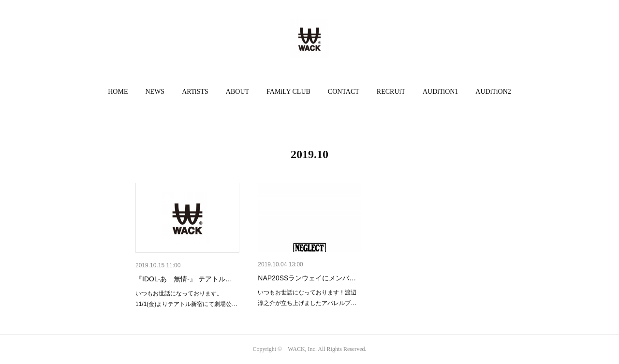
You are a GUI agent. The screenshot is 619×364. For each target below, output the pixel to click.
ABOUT (237, 92)
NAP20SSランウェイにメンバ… (307, 278)
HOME (118, 92)
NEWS (155, 92)
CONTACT (344, 92)
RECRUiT (391, 92)
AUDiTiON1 (440, 92)
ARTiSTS (195, 92)
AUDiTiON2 (493, 92)
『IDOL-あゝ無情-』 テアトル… (184, 279)
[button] (118, 92)
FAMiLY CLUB (288, 92)
